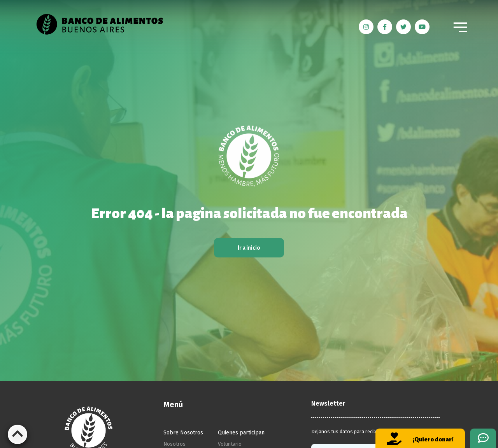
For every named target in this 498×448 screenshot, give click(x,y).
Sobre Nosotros (183, 433)
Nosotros (174, 444)
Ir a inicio (249, 248)
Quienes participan (241, 433)
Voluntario (230, 444)
